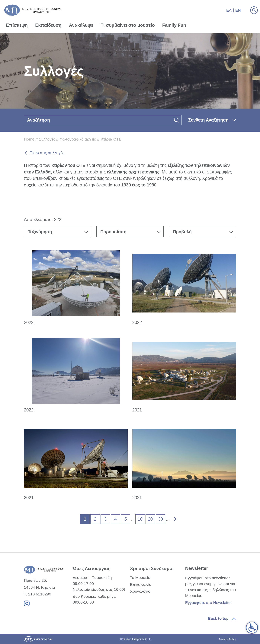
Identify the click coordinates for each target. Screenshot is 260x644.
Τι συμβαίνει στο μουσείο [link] (128, 25)
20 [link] (150, 519)
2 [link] (95, 519)
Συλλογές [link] (47, 139)
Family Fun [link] (174, 25)
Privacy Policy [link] (227, 639)
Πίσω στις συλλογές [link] (47, 153)
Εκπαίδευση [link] (48, 25)
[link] (252, 628)
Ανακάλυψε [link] (81, 25)
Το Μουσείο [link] (140, 577)
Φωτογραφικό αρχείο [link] (78, 139)
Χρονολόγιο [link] (140, 591)
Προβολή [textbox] (182, 232)
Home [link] (29, 139)
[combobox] (58, 232)
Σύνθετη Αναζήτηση (208, 120)
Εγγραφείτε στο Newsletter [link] (208, 603)
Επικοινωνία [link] (141, 584)
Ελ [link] (229, 10)
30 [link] (161, 519)
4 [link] (116, 519)
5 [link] (126, 519)
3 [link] (105, 519)
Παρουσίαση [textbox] (113, 232)
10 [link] (140, 519)
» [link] (173, 518)
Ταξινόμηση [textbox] (40, 232)
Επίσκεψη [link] (17, 25)
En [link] (238, 10)
